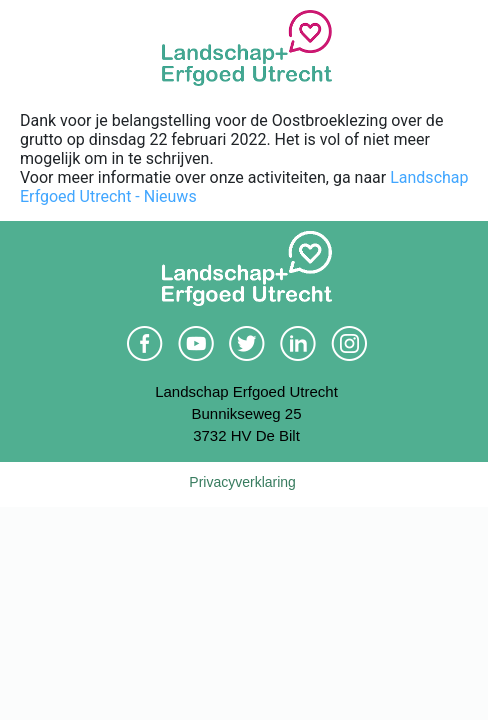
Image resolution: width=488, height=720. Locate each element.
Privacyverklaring (242, 482)
